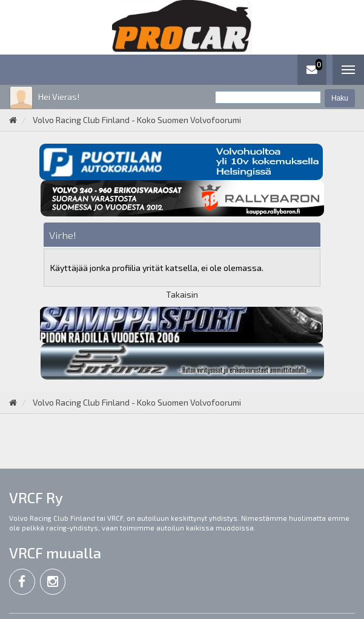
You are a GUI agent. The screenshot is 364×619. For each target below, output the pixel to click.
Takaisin (182, 294)
